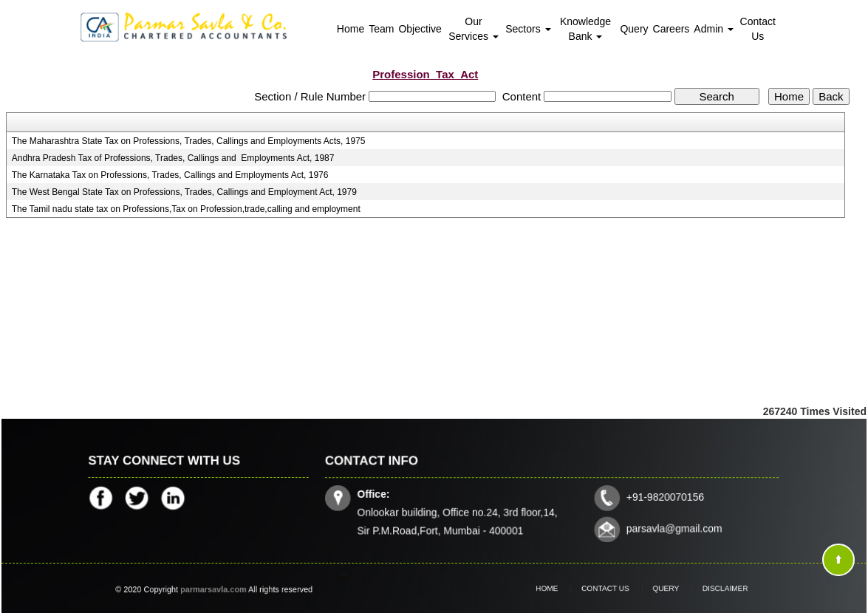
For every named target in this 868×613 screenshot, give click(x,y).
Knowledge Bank (585, 29)
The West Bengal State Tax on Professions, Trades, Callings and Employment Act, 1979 (184, 192)
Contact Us (758, 29)
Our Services (474, 29)
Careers (671, 29)
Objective (420, 29)
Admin (714, 29)
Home (351, 29)
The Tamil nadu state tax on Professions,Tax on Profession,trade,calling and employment (186, 209)
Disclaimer (711, 589)
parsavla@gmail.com (672, 527)
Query (634, 29)
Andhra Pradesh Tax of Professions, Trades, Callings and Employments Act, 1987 (173, 158)
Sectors (528, 29)
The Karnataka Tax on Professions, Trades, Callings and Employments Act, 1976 (170, 175)
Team (381, 29)
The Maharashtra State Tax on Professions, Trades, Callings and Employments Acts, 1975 (189, 141)
